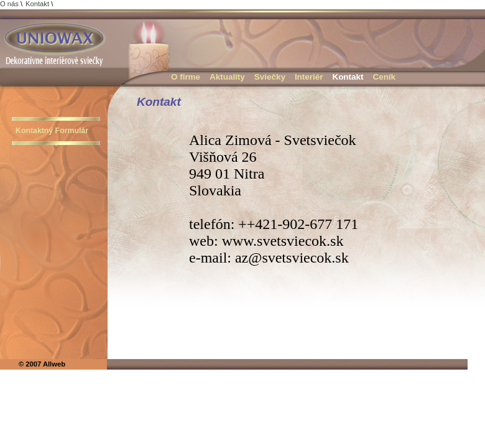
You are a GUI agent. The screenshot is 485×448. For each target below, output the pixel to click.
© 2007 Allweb (42, 364)
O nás (9, 4)
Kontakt (37, 4)
